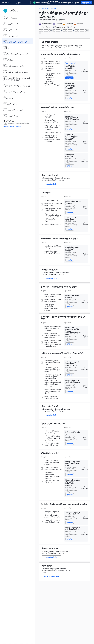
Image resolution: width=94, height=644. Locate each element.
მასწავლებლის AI (54, 3)
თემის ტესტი (47, 566)
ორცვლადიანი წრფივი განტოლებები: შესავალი (61, 54)
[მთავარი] (40, 8)
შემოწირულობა (67, 3)
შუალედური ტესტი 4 (50, 548)
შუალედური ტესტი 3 (50, 406)
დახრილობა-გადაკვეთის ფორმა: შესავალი (59, 287)
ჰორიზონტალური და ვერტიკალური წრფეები (59, 238)
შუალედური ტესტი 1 (50, 175)
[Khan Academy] (41, 3)
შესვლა (77, 3)
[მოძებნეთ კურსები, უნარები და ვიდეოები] (22, 3)
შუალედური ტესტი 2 (50, 269)
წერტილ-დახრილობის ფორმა (53, 423)
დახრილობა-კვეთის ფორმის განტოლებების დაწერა (62, 353)
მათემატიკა (46, 8)
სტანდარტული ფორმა (50, 453)
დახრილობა (46, 192)
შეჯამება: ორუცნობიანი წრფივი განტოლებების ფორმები (64, 504)
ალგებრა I (54, 8)
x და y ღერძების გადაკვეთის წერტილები (58, 107)
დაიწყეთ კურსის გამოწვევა (12, 126)
